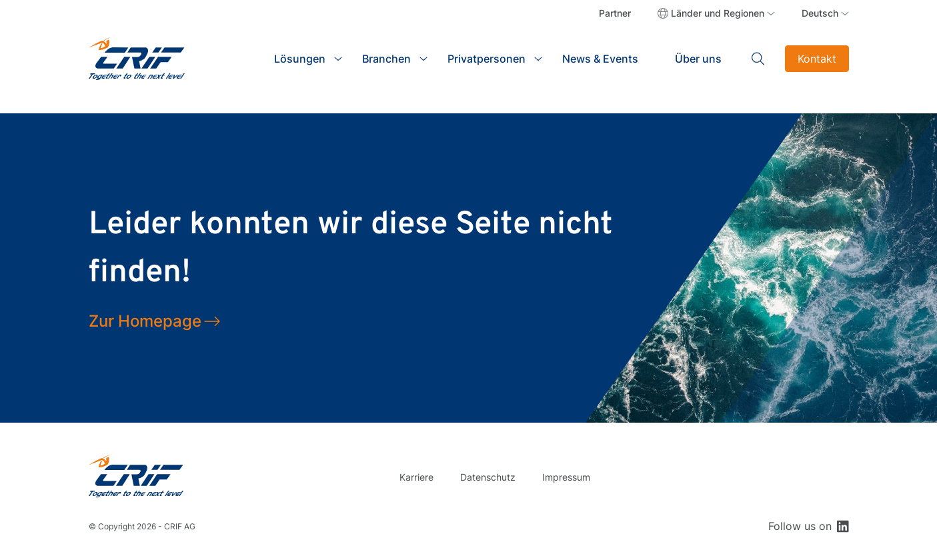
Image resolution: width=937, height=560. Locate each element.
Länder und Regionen (718, 13)
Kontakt (817, 59)
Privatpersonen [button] (487, 59)
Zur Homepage (145, 321)
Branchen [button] (386, 59)
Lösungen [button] (300, 59)
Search (758, 59)
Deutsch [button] (820, 13)
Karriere (416, 477)
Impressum (566, 477)
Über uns (698, 59)
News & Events (600, 59)
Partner (615, 13)
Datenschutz (488, 477)
